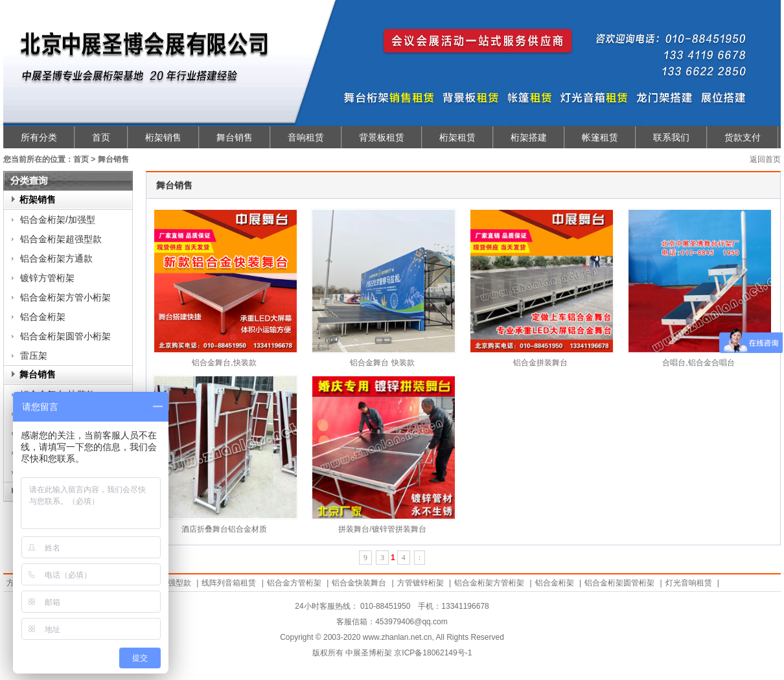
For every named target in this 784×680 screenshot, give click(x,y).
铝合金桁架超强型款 (61, 239)
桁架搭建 (529, 137)
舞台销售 (235, 137)
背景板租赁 (382, 137)
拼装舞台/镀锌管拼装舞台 (382, 529)
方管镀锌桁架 (421, 583)
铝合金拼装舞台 (540, 363)
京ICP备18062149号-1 (433, 653)
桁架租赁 (457, 137)
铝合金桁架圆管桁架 (619, 583)
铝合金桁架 (43, 317)
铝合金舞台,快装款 (224, 363)
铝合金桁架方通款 (56, 258)
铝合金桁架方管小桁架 (65, 297)
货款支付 (743, 137)
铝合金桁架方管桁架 (489, 583)
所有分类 (39, 137)
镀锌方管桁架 (47, 278)
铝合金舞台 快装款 (382, 363)
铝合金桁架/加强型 (58, 220)
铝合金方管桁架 (294, 583)
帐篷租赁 (600, 137)
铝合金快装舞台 (359, 583)
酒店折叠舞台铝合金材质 (224, 529)
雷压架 (34, 356)
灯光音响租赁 (689, 583)
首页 (101, 137)
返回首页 (765, 159)
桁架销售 (163, 137)
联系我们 (671, 137)
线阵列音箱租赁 (229, 583)
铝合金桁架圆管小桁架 (65, 336)
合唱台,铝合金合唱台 (698, 363)
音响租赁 (306, 137)
